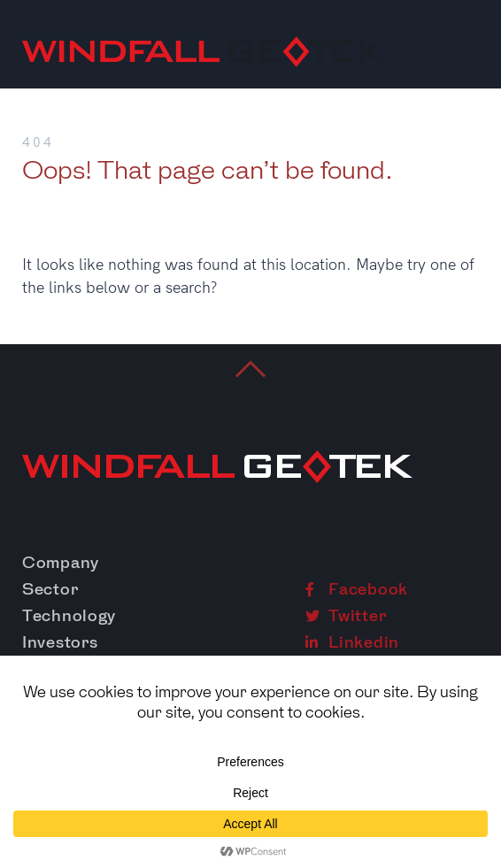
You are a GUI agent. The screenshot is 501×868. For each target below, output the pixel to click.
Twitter (346, 616)
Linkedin (352, 642)
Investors (60, 642)
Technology (69, 616)
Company (61, 563)
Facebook (357, 589)
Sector (50, 589)
